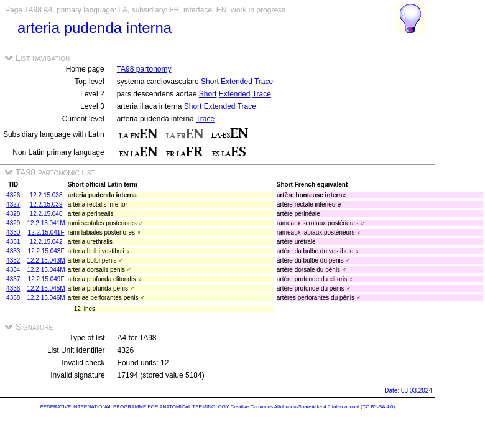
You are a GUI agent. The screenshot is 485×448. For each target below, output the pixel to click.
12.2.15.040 (46, 214)
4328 (13, 214)
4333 (13, 251)
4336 (13, 288)
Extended (237, 82)
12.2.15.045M (46, 288)
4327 (13, 204)
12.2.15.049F (46, 279)
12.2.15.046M (46, 298)
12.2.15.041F (46, 232)
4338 (13, 298)
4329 (13, 223)
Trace (264, 82)
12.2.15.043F (46, 251)
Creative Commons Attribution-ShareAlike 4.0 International (294, 407)
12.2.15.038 (46, 195)
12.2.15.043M (46, 260)
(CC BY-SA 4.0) (378, 407)
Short (210, 82)
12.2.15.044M (46, 270)
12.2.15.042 (46, 242)
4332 (13, 260)
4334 (13, 270)
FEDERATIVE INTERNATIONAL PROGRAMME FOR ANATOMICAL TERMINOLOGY (135, 407)
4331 (13, 242)
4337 (13, 279)
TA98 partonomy (144, 69)
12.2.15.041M (46, 223)
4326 (13, 195)
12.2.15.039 (46, 204)
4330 (13, 232)
